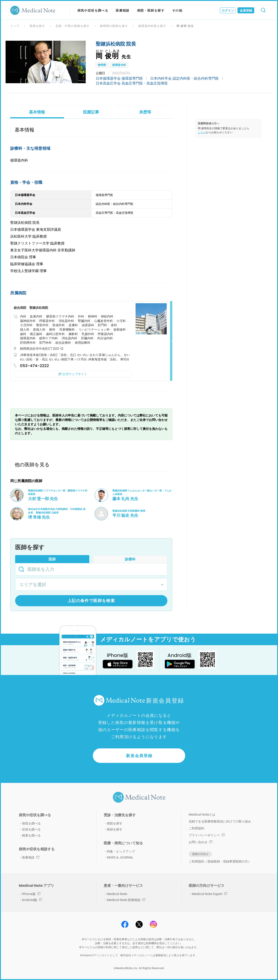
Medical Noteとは (202, 814)
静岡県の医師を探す (114, 26)
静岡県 (102, 65)
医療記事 (91, 112)
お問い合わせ (201, 842)
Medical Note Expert (210, 894)
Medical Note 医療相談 (126, 900)
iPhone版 (31, 894)
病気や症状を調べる (93, 10)
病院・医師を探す (151, 10)
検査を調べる (31, 835)
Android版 (32, 900)
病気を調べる (31, 823)
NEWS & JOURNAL (120, 857)
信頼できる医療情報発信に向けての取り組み (220, 821)
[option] (46, 62)
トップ (15, 26)
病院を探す (115, 823)
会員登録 (246, 10)
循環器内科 (119, 65)
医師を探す (37, 26)
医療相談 (123, 10)
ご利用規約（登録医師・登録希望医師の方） (220, 861)
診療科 (130, 559)
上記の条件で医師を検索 (91, 601)
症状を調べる (31, 829)
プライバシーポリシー (207, 835)
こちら (202, 132)
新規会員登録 (139, 756)
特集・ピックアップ (121, 851)
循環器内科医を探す (152, 26)
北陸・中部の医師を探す (73, 26)
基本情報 (37, 112)
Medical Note (117, 894)
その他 (177, 10)
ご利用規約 (197, 828)
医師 (52, 559)
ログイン (228, 10)
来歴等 (145, 112)
